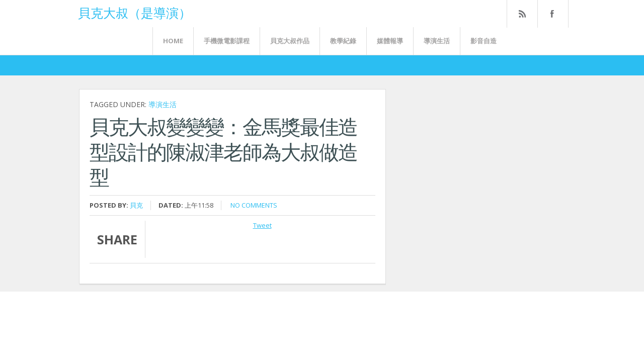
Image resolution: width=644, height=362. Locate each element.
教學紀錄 (343, 41)
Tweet (262, 225)
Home (173, 41)
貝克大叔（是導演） (135, 12)
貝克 (136, 205)
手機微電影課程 (227, 41)
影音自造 (484, 41)
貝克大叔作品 (290, 41)
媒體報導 (390, 41)
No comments (254, 205)
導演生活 (437, 41)
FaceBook (551, 14)
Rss (522, 14)
